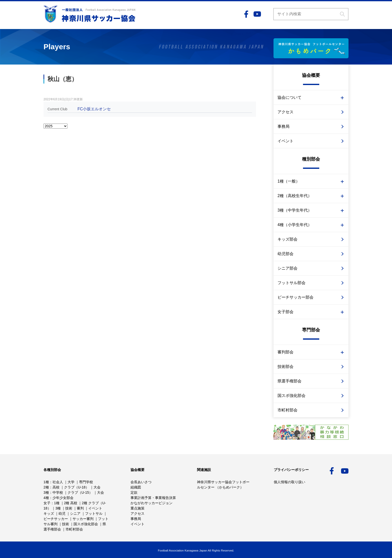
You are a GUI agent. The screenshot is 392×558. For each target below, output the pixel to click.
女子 (47, 503)
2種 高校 (71, 503)
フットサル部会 (291, 283)
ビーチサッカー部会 (295, 297)
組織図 (136, 487)
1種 (46, 482)
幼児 (62, 513)
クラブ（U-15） (80, 492)
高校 (56, 487)
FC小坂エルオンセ (94, 109)
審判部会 (285, 352)
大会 (97, 487)
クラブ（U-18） (76, 487)
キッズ (49, 513)
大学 (71, 482)
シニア (75, 513)
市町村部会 (287, 410)
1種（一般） (289, 181)
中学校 (58, 492)
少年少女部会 (63, 498)
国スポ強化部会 (291, 396)
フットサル (94, 513)
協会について (289, 97)
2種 (46, 487)
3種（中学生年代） (295, 210)
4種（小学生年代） (295, 225)
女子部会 (285, 312)
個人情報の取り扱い (289, 482)
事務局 (283, 126)
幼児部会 (285, 254)
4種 (46, 498)
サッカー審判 (83, 519)
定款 (134, 492)
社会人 (58, 482)
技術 (69, 508)
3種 (46, 492)
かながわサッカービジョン (151, 503)
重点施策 (137, 508)
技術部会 (285, 367)
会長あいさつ (141, 482)
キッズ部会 (287, 239)
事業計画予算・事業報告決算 (153, 498)
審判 (80, 508)
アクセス (285, 112)
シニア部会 (287, 268)
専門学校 (86, 482)
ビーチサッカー (56, 519)
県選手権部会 (289, 381)
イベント (285, 141)
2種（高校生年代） (295, 196)
